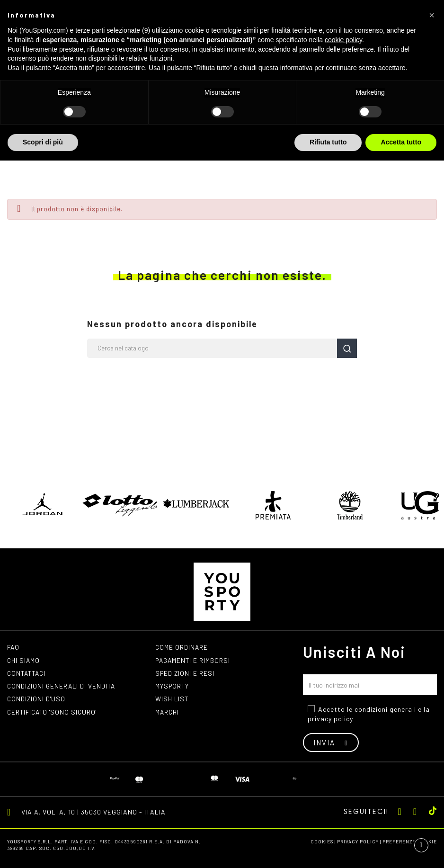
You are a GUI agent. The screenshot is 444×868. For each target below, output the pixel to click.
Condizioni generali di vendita (63, 687)
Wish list (173, 700)
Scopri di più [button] (43, 142)
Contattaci (28, 674)
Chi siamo (24, 660)
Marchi (168, 713)
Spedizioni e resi (186, 674)
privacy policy (330, 719)
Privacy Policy (358, 841)
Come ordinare (182, 647)
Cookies (322, 841)
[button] (432, 15)
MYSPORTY (173, 687)
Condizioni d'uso (37, 700)
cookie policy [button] (343, 40)
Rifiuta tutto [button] (328, 142)
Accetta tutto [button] (401, 142)
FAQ (14, 647)
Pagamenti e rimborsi (194, 660)
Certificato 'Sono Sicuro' (54, 713)
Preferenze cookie (410, 841)
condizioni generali (385, 709)
